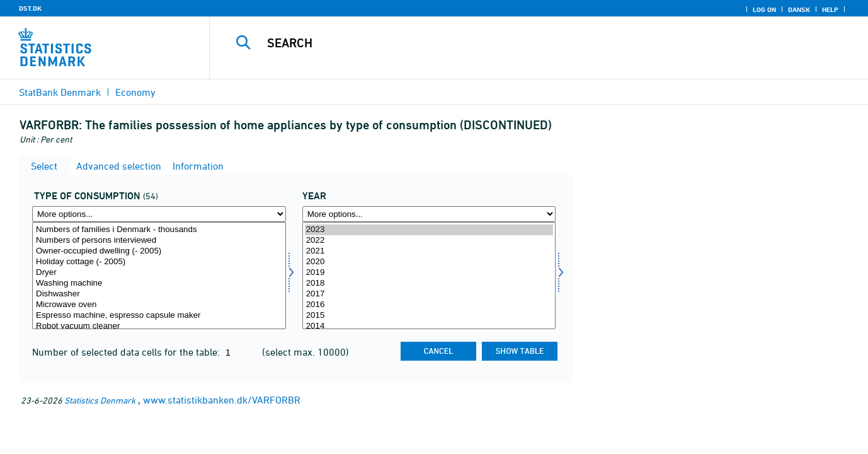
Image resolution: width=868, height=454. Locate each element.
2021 (429, 251)
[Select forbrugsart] (159, 276)
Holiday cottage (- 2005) (159, 262)
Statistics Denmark (100, 400)
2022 (429, 241)
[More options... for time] (429, 214)
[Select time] (429, 276)
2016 (429, 305)
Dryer (159, 273)
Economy (135, 92)
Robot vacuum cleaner (159, 326)
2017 (429, 294)
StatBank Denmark (60, 92)
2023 (429, 230)
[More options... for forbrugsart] (159, 214)
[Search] (522, 43)
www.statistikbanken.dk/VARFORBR (222, 400)
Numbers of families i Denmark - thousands (159, 230)
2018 (429, 283)
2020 (429, 262)
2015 (429, 316)
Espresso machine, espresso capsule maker (159, 316)
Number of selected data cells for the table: (127, 352)
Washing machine (159, 283)
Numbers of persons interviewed (159, 241)
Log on (764, 9)
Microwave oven (159, 305)
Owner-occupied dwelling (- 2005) (159, 251)
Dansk (799, 9)
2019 (429, 273)
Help (830, 9)
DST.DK (30, 8)
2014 (429, 326)
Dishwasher (159, 294)
